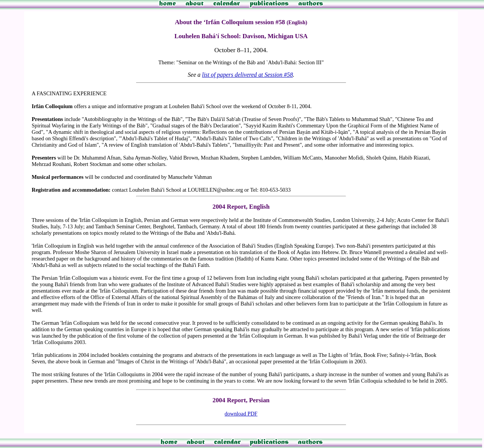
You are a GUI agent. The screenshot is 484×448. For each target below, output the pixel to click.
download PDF (241, 414)
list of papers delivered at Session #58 (247, 75)
